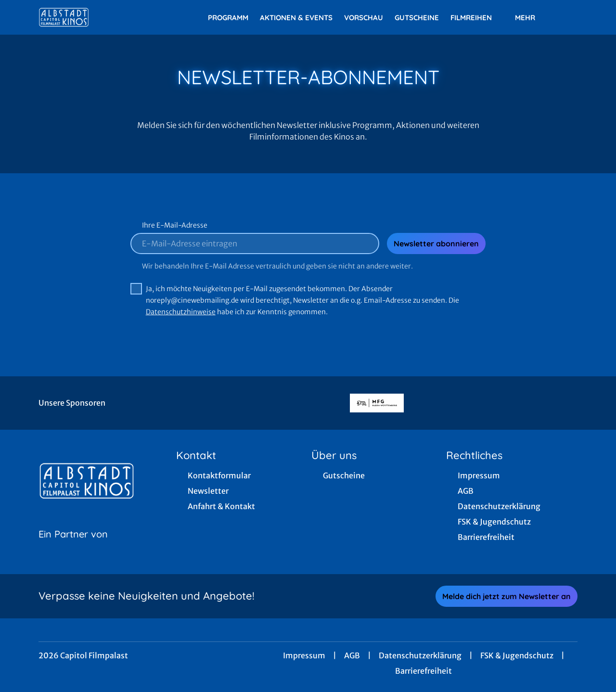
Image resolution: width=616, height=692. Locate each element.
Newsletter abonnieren (436, 243)
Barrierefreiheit (423, 671)
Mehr (531, 18)
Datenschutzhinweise (181, 312)
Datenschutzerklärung (420, 655)
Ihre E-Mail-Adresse (175, 225)
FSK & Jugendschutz (517, 655)
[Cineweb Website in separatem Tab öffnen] (73, 546)
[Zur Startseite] (106, 17)
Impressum (304, 655)
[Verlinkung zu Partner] (377, 403)
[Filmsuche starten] (568, 17)
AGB (352, 655)
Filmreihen (477, 18)
